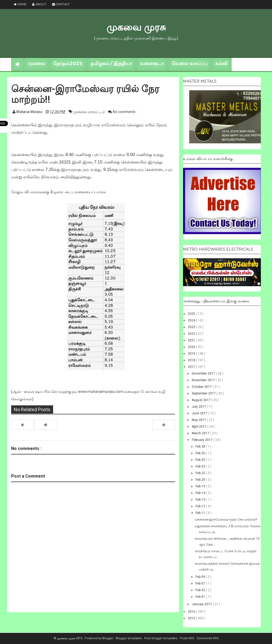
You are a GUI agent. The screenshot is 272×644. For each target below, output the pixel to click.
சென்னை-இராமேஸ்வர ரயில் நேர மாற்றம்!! (226, 520)
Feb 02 (201, 590)
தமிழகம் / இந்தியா (111, 63)
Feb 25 (201, 460)
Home (20, 4)
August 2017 (202, 400)
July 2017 (199, 407)
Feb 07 (201, 583)
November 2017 (204, 380)
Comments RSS (208, 638)
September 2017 (204, 393)
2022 (192, 334)
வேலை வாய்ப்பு (189, 63)
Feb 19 (201, 486)
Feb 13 (201, 500)
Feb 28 (201, 446)
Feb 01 (201, 597)
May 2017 (199, 420)
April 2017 (199, 427)
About (39, 4)
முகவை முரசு (136, 27)
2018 (192, 360)
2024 (192, 320)
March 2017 (201, 433)
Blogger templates (129, 638)
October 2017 (202, 387)
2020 (192, 347)
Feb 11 (201, 513)
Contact (61, 4)
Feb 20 (201, 480)
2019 (192, 354)
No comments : (125, 112)
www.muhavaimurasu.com (101, 392)
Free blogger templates (161, 638)
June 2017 (200, 413)
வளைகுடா (152, 63)
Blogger (108, 638)
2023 (192, 327)
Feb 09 (201, 577)
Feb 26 (201, 453)
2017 (192, 367)
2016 (192, 612)
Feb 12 (201, 506)
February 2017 (203, 440)
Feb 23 (201, 466)
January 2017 (202, 604)
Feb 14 (201, 493)
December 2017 (204, 373)
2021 (192, 340)
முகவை (36, 63)
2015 (192, 618)
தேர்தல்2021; (68, 63)
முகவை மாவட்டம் (89, 112)
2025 (192, 314)
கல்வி (221, 63)
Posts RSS (187, 638)
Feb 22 (201, 473)
